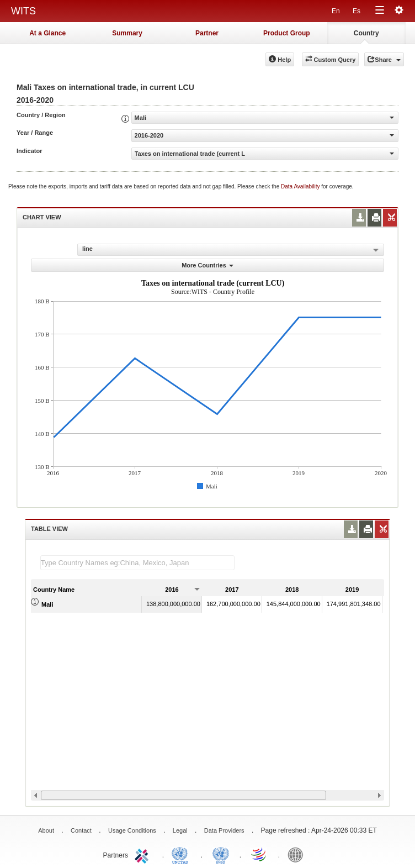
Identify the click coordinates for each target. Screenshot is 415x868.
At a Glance (47, 33)
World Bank (298, 854)
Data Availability (301, 186)
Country (366, 33)
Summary (127, 33)
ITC (143, 854)
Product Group (287, 33)
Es (357, 11)
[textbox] (137, 563)
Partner (207, 33)
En (336, 11)
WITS (23, 11)
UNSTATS (221, 854)
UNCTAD (182, 854)
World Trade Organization (259, 854)
